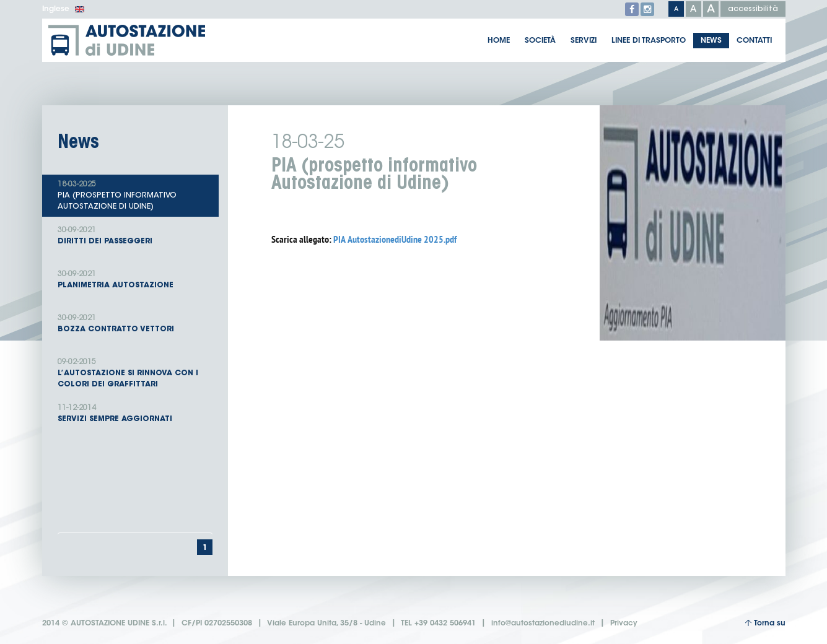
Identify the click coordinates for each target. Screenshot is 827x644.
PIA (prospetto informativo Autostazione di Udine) (135, 195)
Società (540, 41)
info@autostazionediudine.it (543, 624)
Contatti (754, 41)
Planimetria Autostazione (135, 279)
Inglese (63, 9)
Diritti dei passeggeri (135, 235)
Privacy (624, 624)
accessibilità (753, 9)
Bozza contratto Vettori (135, 323)
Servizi (584, 41)
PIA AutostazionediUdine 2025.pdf (395, 240)
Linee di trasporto (649, 41)
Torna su (765, 623)
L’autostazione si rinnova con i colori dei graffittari (135, 372)
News (711, 41)
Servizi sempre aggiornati (135, 413)
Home (499, 41)
